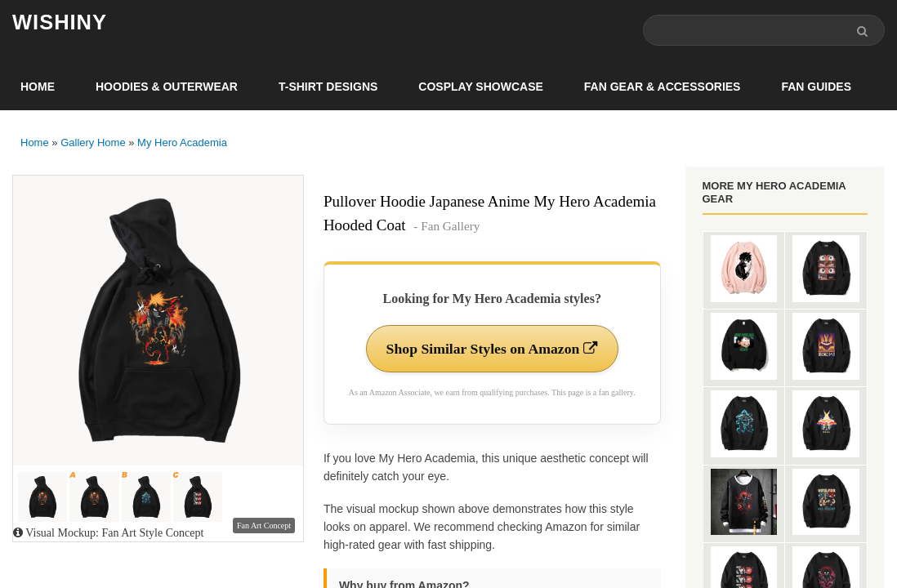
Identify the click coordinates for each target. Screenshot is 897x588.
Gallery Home (93, 143)
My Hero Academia (182, 143)
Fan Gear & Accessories (663, 87)
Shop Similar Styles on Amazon (492, 349)
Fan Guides (816, 87)
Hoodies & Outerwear (167, 87)
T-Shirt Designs (328, 87)
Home (38, 87)
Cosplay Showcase (480, 87)
